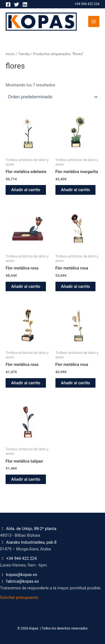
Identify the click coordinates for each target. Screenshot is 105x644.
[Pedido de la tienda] (53, 97)
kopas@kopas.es (22, 575)
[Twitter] (17, 4)
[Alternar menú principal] (94, 21)
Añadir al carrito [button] (26, 190)
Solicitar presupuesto (19, 597)
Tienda (24, 54)
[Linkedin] (25, 4)
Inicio (10, 54)
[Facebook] (8, 4)
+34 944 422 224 (87, 4)
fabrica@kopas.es (23, 581)
